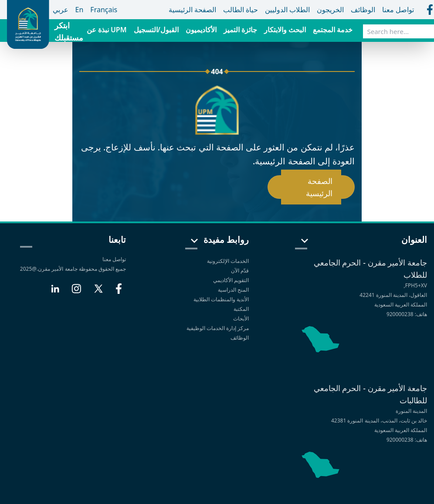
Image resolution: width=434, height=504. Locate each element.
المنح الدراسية (233, 290)
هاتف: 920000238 (407, 314)
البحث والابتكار (285, 30)
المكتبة (241, 309)
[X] (98, 292)
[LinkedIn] (55, 292)
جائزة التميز (240, 30)
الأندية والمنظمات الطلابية (221, 299)
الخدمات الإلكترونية (228, 261)
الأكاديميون (201, 30)
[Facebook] (119, 292)
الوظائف (240, 338)
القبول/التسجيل (156, 30)
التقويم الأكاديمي (231, 280)
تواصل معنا (114, 259)
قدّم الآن (240, 271)
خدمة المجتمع (333, 30)
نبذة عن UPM (107, 30)
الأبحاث (241, 318)
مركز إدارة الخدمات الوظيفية (218, 328)
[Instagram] (76, 292)
